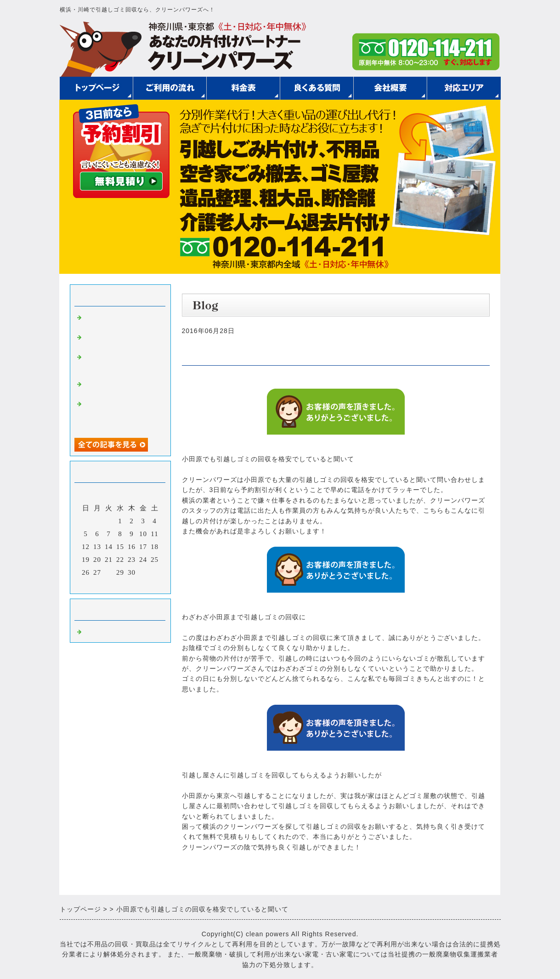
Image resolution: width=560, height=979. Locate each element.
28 (109, 572)
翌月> (139, 584)
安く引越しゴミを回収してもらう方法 (120, 320)
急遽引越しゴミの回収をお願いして (120, 387)
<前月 (101, 584)
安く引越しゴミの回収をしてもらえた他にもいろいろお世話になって (120, 414)
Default (96, 631)
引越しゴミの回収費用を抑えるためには (120, 340)
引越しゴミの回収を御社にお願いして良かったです (120, 364)
